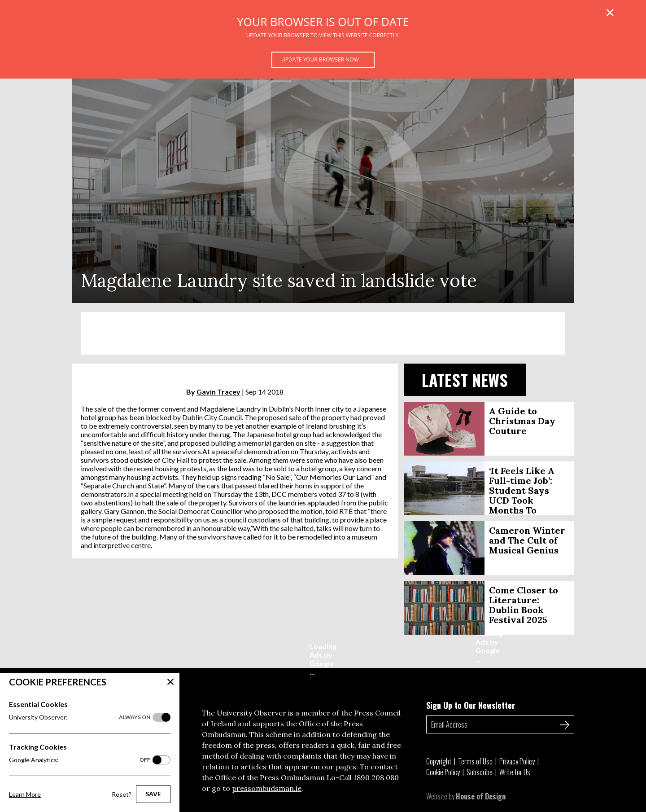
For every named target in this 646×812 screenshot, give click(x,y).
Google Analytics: (80, 760)
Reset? (122, 794)
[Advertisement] (323, 333)
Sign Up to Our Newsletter (471, 705)
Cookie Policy (443, 772)
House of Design (481, 796)
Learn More (25, 794)
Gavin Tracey (218, 392)
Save (153, 794)
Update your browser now (320, 59)
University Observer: (80, 717)
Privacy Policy (517, 761)
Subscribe (480, 772)
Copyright (439, 761)
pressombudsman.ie (267, 788)
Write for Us (515, 772)
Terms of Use (475, 761)
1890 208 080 (376, 777)
